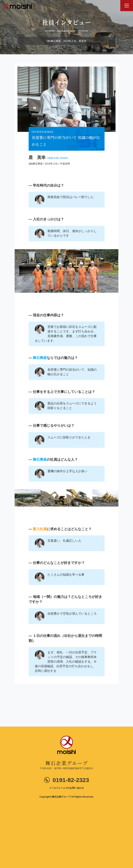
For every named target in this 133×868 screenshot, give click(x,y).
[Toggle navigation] (127, 6)
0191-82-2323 (71, 780)
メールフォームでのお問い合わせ (66, 788)
